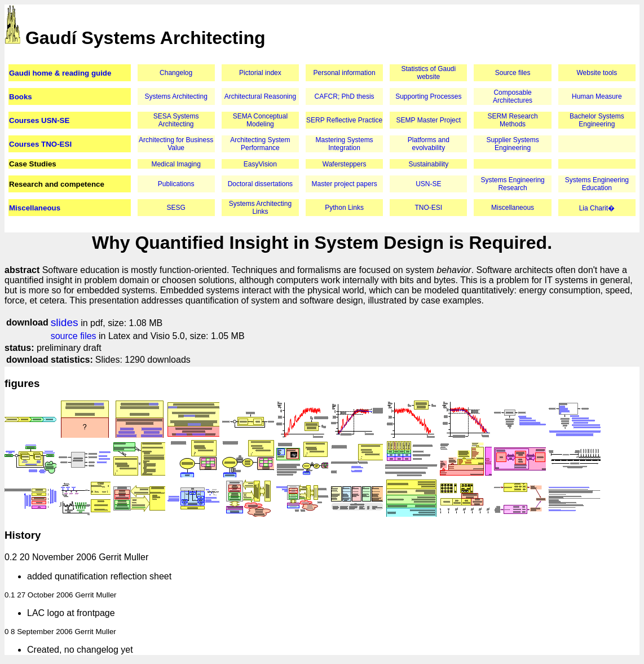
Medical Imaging (176, 164)
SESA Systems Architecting (176, 120)
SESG (176, 208)
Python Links (344, 208)
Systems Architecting (176, 96)
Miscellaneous (35, 208)
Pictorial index (260, 73)
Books (21, 97)
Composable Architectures (513, 96)
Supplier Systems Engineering (512, 144)
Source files (513, 73)
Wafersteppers (345, 164)
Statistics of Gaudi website (428, 73)
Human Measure (597, 96)
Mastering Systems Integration (345, 144)
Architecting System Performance (260, 144)
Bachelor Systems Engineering (597, 120)
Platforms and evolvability (429, 144)
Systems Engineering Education (597, 184)
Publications (176, 184)
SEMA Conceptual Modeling (260, 120)
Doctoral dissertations (260, 184)
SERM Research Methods (512, 120)
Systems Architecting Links (260, 208)
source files (74, 336)
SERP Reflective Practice (344, 120)
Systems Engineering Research (512, 184)
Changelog (176, 73)
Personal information (345, 73)
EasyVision (260, 164)
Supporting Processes (428, 96)
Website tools (597, 73)
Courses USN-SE (39, 120)
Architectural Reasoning (260, 96)
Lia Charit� (597, 208)
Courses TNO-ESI (40, 144)
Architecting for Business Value (176, 144)
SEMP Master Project (429, 120)
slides (65, 322)
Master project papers (345, 184)
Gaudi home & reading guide (60, 73)
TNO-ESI (429, 208)
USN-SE (428, 184)
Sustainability (428, 164)
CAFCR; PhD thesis (345, 96)
